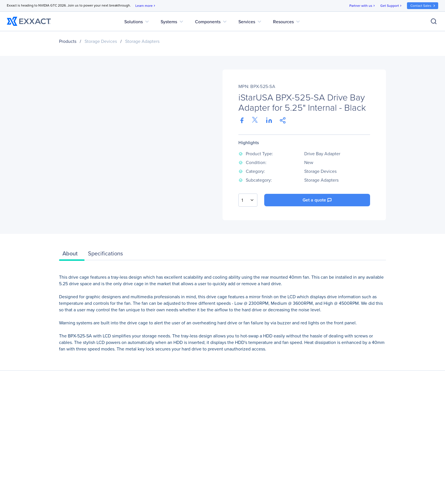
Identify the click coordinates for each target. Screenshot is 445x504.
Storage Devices (101, 41)
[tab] (72, 255)
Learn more (146, 6)
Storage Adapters (142, 41)
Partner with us (363, 6)
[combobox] (248, 200)
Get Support (391, 6)
